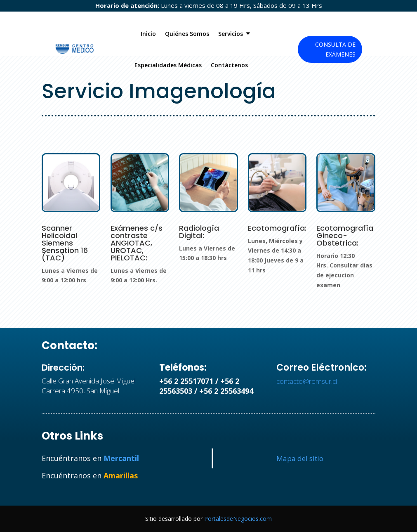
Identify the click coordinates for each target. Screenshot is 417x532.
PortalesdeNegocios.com (238, 519)
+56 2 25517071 (186, 381)
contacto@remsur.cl (307, 381)
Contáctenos (229, 65)
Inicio (148, 34)
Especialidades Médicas (168, 65)
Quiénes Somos (187, 34)
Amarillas (121, 475)
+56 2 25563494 (226, 391)
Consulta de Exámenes (335, 49)
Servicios (231, 34)
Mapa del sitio (300, 458)
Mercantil (121, 458)
